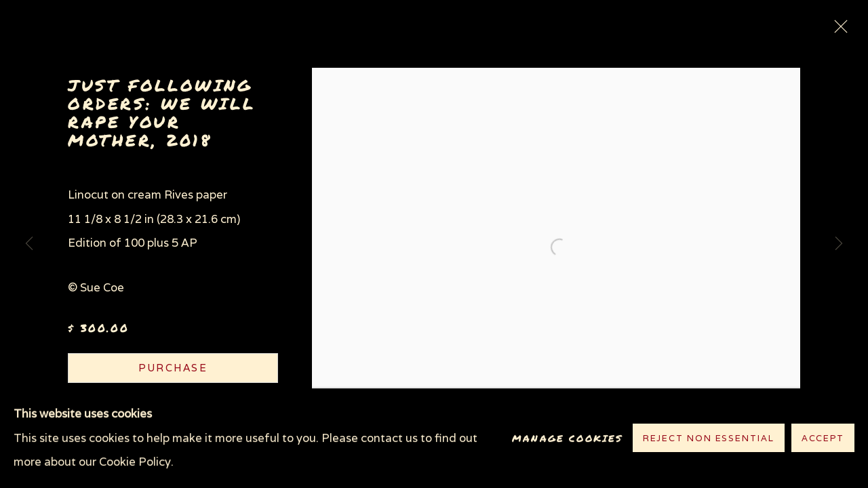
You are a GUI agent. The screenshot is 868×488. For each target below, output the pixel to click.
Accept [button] (823, 439)
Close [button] (837, 30)
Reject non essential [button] (709, 439)
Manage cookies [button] (567, 438)
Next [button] (839, 244)
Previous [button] (29, 244)
